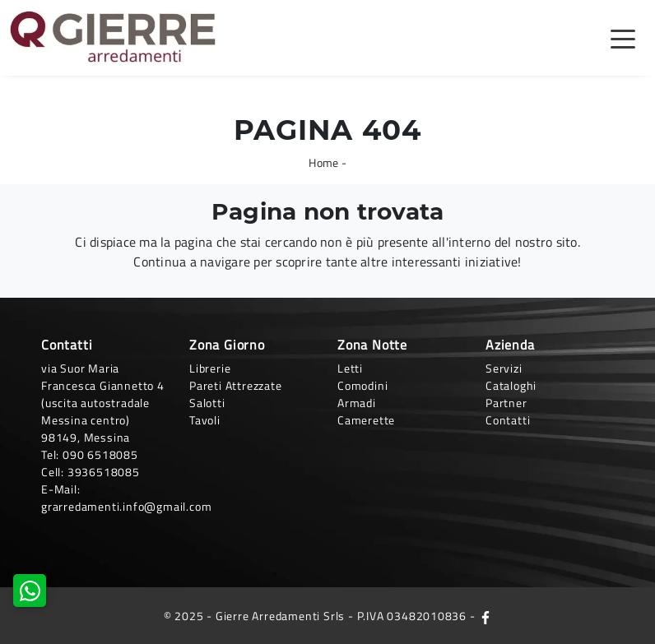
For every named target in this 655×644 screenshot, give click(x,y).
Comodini (362, 385)
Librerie (210, 368)
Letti (350, 368)
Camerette (366, 420)
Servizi (504, 368)
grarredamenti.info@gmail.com (126, 506)
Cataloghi (511, 385)
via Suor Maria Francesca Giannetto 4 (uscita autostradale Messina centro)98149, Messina (103, 403)
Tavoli (205, 420)
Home (323, 162)
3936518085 (104, 472)
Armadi (357, 403)
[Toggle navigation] (623, 38)
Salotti (207, 403)
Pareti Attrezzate (236, 385)
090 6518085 (100, 454)
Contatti (508, 420)
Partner (506, 403)
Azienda (510, 345)
